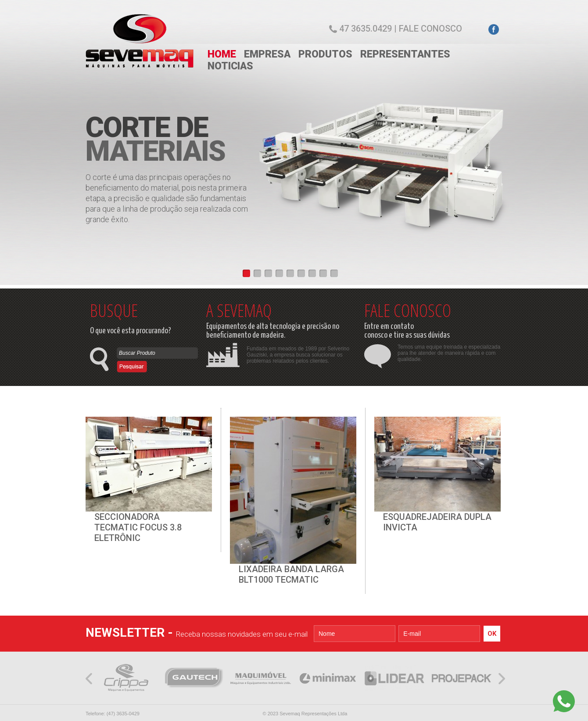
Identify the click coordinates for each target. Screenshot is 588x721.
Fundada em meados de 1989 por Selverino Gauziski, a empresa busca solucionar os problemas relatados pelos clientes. (298, 355)
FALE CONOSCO (408, 310)
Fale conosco (430, 29)
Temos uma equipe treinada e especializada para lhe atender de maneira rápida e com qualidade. (449, 353)
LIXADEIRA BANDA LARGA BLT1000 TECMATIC (291, 574)
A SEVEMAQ (239, 310)
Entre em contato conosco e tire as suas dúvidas (407, 331)
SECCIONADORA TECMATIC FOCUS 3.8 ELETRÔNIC (138, 527)
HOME (222, 54)
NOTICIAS (230, 66)
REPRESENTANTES (405, 54)
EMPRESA (267, 54)
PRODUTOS (325, 54)
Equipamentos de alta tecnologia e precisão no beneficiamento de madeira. (273, 331)
